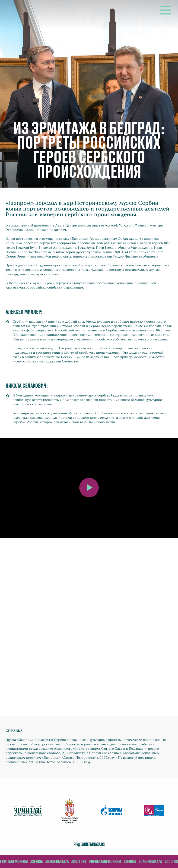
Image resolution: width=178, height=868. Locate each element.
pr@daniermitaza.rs (89, 845)
